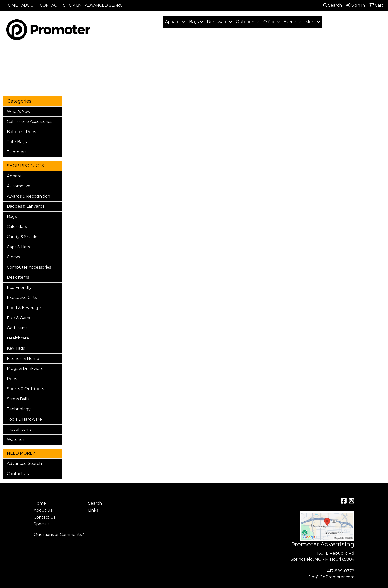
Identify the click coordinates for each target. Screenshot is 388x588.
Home (40, 503)
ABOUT (29, 5)
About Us (43, 510)
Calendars (17, 227)
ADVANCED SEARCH (105, 5)
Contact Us (18, 474)
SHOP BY (72, 5)
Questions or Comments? (59, 534)
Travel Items (19, 429)
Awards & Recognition (29, 196)
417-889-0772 (341, 571)
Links (93, 510)
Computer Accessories (29, 267)
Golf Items (17, 328)
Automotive (19, 186)
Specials (42, 524)
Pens (12, 379)
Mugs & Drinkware (25, 369)
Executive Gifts (22, 298)
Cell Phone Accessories (30, 122)
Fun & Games (20, 318)
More (311, 22)
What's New (19, 111)
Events (290, 22)
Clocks (13, 257)
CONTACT (50, 5)
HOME (11, 5)
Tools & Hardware (24, 419)
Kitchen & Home (23, 358)
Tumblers (17, 152)
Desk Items (18, 277)
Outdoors (245, 22)
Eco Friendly (19, 287)
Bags (194, 22)
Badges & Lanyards (26, 206)
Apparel (173, 22)
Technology (19, 409)
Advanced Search (24, 464)
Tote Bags (17, 142)
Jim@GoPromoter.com (332, 577)
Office (269, 22)
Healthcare (18, 338)
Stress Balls (18, 399)
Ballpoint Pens (21, 132)
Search (333, 5)
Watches (16, 440)
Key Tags (16, 348)
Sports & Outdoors (25, 389)
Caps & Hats (18, 247)
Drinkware (217, 22)
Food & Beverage (24, 308)
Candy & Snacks (23, 237)
